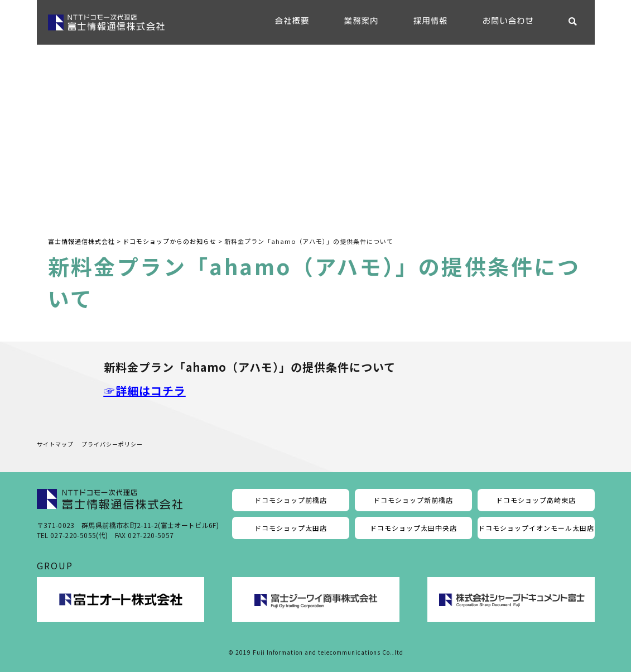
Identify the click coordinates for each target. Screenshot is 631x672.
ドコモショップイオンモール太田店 (536, 528)
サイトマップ (55, 444)
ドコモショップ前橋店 (291, 500)
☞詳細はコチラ (145, 390)
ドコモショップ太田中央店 (413, 528)
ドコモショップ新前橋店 (413, 500)
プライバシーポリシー (112, 444)
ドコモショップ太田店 (291, 528)
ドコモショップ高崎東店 (536, 500)
